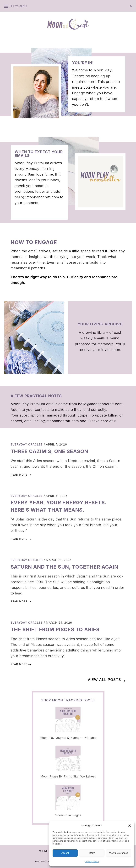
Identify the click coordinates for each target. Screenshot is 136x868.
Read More (21, 475)
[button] (130, 826)
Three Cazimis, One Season (51, 451)
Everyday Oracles (27, 444)
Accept (65, 853)
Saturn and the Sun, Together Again (67, 567)
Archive (43, 851)
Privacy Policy (92, 862)
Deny (92, 853)
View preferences (119, 853)
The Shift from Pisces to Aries (57, 629)
